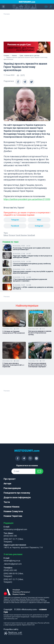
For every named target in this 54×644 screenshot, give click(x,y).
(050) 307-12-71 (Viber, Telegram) (13, 540)
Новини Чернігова (13, 516)
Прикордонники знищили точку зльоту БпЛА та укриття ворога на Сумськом (33, 272)
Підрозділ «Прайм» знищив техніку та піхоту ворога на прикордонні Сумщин (32, 257)
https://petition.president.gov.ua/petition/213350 (27, 199)
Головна (6, 56)
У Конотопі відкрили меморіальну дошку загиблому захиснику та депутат (32, 264)
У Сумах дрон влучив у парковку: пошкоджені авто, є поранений (13, 365)
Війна (6, 235)
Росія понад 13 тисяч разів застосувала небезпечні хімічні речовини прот (31, 249)
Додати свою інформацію (17, 497)
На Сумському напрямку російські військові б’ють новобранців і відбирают (38, 365)
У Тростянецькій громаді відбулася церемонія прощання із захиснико (30, 280)
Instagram (39, 226)
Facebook (15, 226)
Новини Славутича (13, 511)
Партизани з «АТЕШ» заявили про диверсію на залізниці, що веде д (33, 288)
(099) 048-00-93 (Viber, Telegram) (13, 575)
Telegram (15, 220)
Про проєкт (10, 479)
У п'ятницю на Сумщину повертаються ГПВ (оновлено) (14, 332)
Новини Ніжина (11, 507)
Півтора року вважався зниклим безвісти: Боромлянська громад (40, 333)
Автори (7, 484)
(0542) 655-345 (10, 536)
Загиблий (31, 235)
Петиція (12, 235)
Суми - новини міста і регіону (29, 56)
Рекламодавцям (12, 488)
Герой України (21, 235)
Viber (39, 220)
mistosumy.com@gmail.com (15, 529)
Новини (14, 56)
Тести (7, 502)
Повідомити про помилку (17, 493)
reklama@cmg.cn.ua (12, 561)
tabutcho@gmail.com (13, 564)
